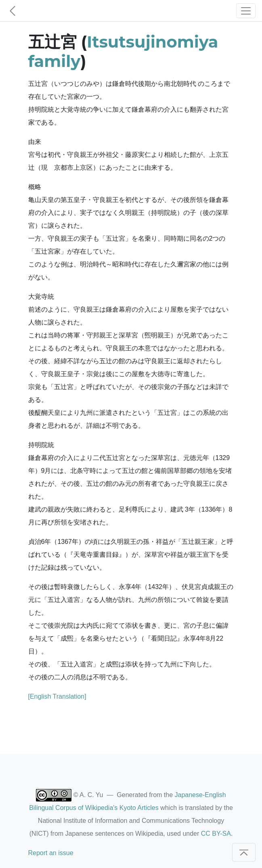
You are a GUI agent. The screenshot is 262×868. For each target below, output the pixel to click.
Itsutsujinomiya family (123, 51)
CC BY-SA (216, 834)
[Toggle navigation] (246, 11)
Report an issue (51, 853)
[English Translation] (57, 696)
